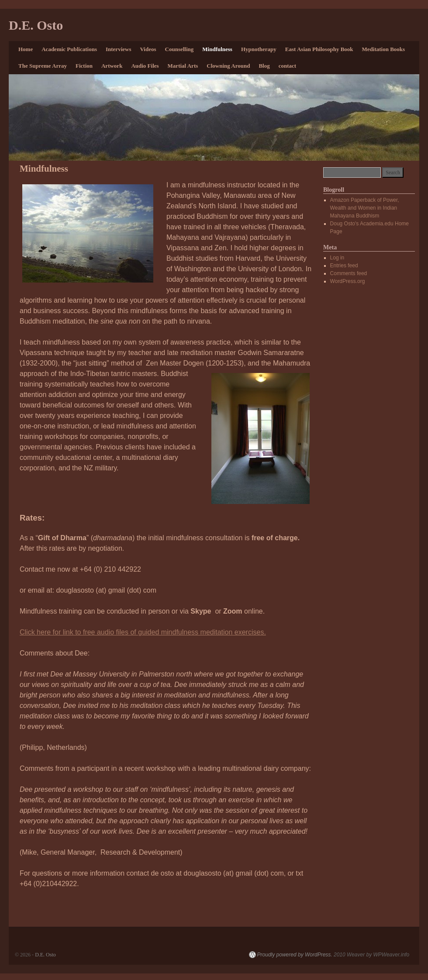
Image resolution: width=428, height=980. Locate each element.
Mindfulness (217, 49)
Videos (148, 49)
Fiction (84, 66)
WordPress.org (348, 281)
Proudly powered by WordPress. (295, 955)
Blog (264, 66)
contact (287, 66)
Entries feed (344, 266)
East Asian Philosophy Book (319, 49)
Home (26, 49)
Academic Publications (69, 49)
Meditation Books (384, 49)
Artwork (112, 66)
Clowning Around (228, 66)
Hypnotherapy (259, 49)
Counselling (179, 49)
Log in (337, 258)
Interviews (119, 49)
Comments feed (349, 273)
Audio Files (145, 66)
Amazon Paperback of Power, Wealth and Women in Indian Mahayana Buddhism (365, 208)
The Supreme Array (43, 66)
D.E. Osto (36, 25)
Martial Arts (183, 66)
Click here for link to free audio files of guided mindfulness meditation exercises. (143, 632)
